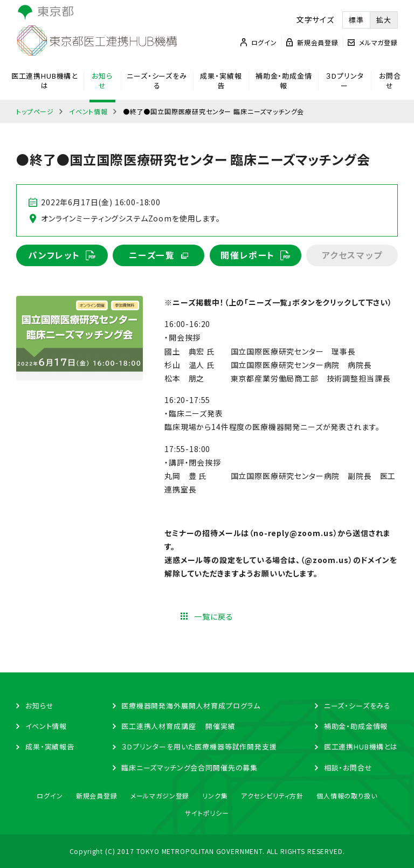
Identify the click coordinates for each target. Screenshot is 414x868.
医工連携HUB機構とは (44, 81)
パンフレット (54, 255)
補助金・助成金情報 (284, 81)
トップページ (35, 111)
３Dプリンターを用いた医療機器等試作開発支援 (199, 747)
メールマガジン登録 (160, 796)
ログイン (50, 796)
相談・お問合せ (348, 768)
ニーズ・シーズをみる (157, 81)
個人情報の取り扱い (347, 796)
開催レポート (248, 255)
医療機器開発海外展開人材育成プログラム (191, 706)
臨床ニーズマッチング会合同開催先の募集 (189, 768)
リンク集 (215, 796)
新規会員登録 (97, 796)
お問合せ (390, 81)
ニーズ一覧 (152, 255)
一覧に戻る (213, 617)
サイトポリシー (207, 813)
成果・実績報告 (221, 81)
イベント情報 (88, 111)
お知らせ (102, 81)
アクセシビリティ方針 (272, 796)
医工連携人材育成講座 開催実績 (178, 726)
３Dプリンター (344, 81)
